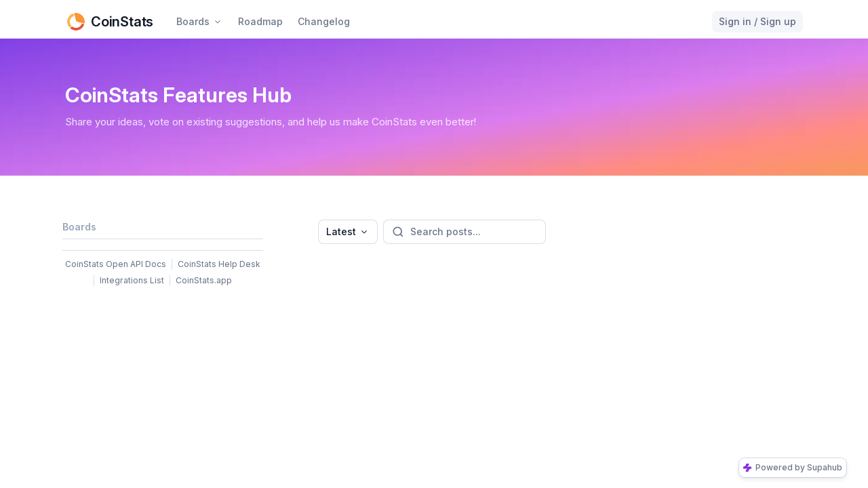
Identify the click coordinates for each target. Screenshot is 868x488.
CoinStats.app (204, 280)
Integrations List (132, 280)
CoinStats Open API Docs (116, 264)
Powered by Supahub (793, 467)
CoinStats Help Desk (219, 264)
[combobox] (348, 232)
